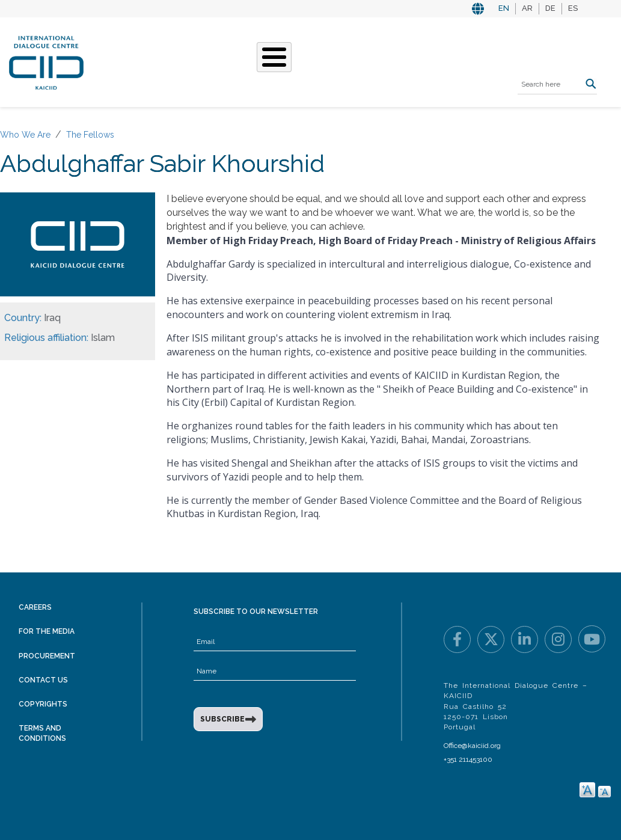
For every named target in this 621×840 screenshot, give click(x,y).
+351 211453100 (468, 759)
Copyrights (43, 704)
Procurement (47, 656)
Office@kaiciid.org (472, 746)
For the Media (47, 631)
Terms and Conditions (42, 733)
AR (527, 8)
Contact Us (43, 680)
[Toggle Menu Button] (274, 57)
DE (550, 8)
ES (573, 8)
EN (504, 8)
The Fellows (90, 135)
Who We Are (25, 135)
